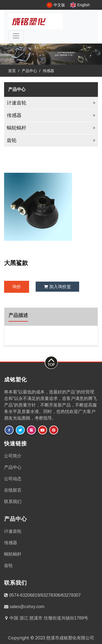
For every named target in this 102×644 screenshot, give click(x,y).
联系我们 (13, 502)
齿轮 (12, 140)
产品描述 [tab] (18, 315)
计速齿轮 (17, 103)
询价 (17, 287)
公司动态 (13, 479)
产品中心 (29, 71)
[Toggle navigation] (16, 36)
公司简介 (13, 456)
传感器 (48, 71)
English (80, 5)
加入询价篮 (57, 287)
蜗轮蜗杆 (17, 128)
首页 (12, 71)
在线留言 (13, 490)
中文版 (56, 5)
